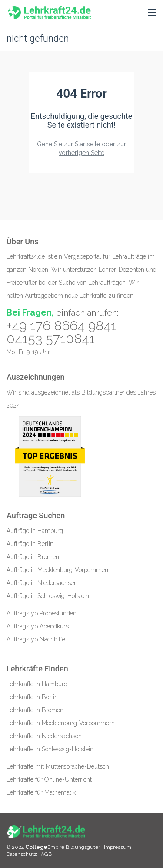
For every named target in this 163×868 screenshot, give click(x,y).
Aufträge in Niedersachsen (42, 583)
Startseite (87, 144)
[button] (152, 13)
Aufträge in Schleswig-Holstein (48, 596)
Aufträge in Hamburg (35, 531)
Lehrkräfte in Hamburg (37, 684)
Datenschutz (22, 854)
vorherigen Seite (81, 153)
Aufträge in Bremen (33, 557)
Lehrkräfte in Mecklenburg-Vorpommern (61, 723)
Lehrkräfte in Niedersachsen (44, 736)
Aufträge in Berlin (30, 544)
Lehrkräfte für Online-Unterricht (49, 779)
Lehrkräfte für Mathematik (41, 792)
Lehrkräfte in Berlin (32, 697)
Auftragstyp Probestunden (42, 613)
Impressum (118, 847)
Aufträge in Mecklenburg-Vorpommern (58, 570)
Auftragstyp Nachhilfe (36, 639)
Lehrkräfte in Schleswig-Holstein (50, 749)
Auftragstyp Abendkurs (38, 626)
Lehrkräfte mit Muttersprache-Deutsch (58, 766)
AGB (46, 854)
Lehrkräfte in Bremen (35, 710)
